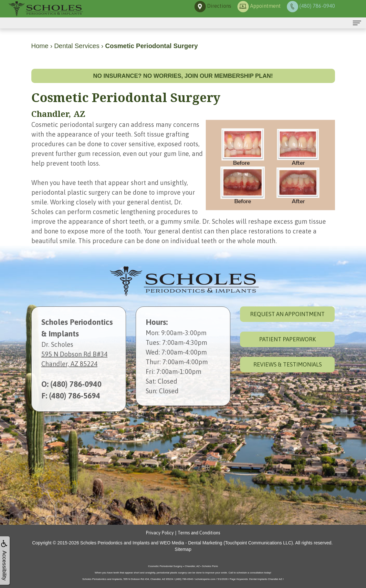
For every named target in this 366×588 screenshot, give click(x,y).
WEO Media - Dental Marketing (191, 543)
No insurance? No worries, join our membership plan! (183, 76)
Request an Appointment (287, 314)
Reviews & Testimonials (288, 364)
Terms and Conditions (199, 533)
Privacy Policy (160, 533)
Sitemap (183, 549)
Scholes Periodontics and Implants (115, 543)
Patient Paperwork (288, 339)
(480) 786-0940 (76, 384)
